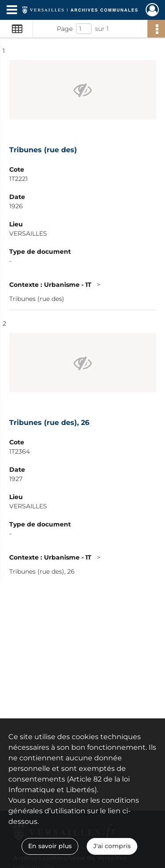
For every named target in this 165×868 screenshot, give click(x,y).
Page (65, 29)
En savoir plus (50, 846)
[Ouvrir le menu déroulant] (12, 11)
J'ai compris (112, 846)
